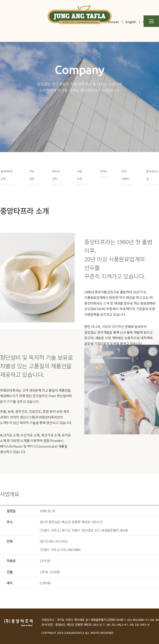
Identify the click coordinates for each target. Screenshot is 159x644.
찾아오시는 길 (152, 175)
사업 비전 (80, 175)
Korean (113, 22)
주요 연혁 (32, 175)
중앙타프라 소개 (7, 175)
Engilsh (131, 22)
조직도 (103, 171)
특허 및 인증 (56, 175)
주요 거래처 (125, 175)
